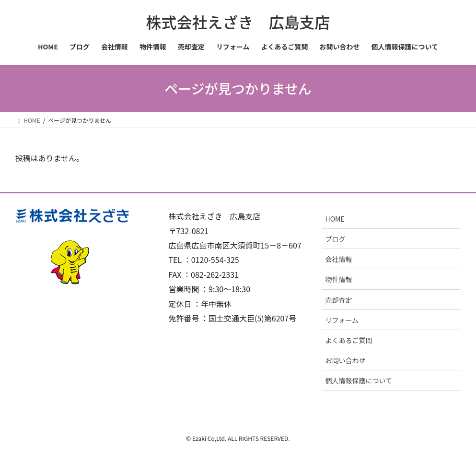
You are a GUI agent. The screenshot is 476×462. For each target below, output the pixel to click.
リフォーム (342, 320)
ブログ (335, 239)
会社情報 (338, 259)
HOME (335, 219)
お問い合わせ (345, 360)
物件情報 (338, 279)
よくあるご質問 (348, 340)
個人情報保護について (359, 380)
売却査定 (338, 300)
